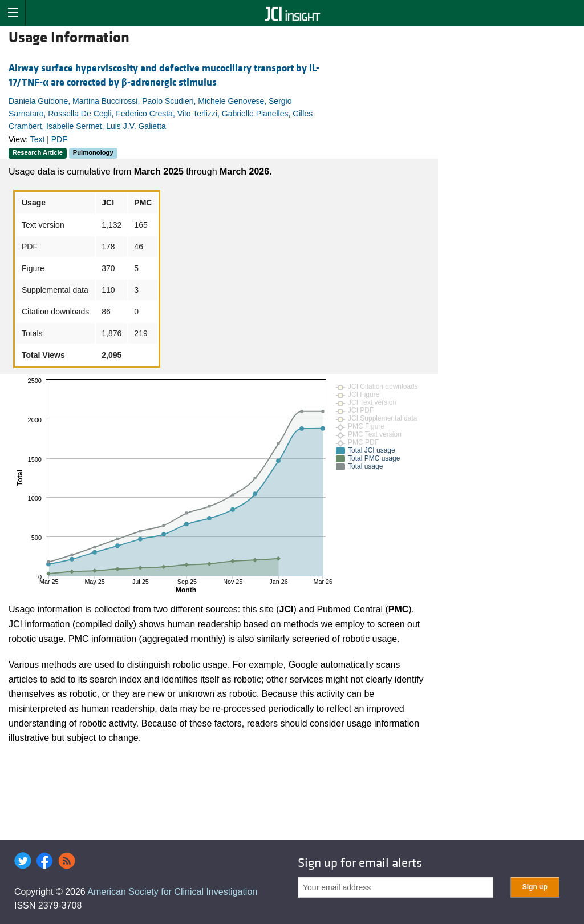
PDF (59, 139)
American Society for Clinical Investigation (172, 892)
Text (38, 139)
